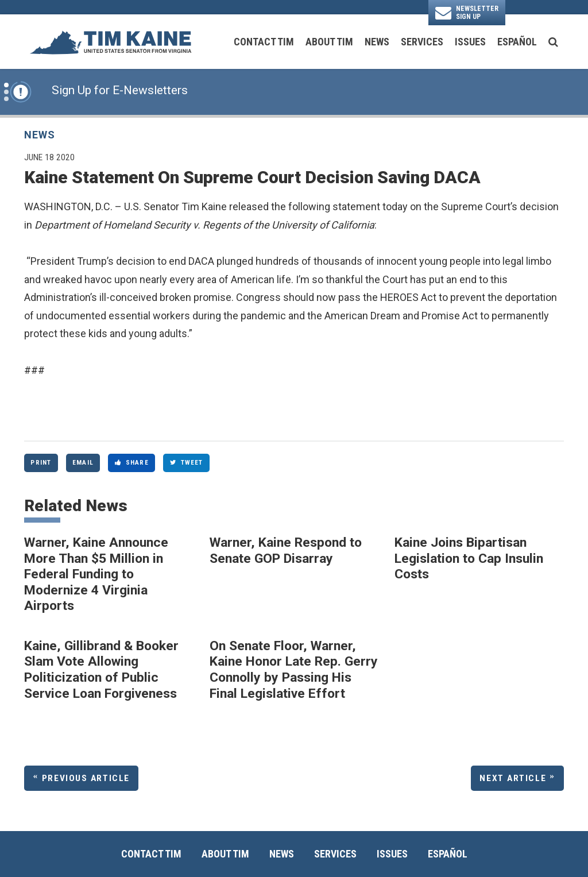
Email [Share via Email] (83, 462)
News (377, 42)
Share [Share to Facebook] (132, 462)
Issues (470, 42)
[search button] (553, 42)
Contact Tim (264, 42)
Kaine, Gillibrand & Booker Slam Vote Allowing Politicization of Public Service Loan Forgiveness (101, 670)
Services (422, 42)
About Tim (329, 42)
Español (517, 42)
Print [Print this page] (41, 462)
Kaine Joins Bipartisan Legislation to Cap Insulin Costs (469, 558)
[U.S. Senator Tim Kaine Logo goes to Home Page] (110, 42)
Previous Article (86, 778)
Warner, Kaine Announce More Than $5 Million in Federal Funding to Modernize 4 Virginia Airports (96, 574)
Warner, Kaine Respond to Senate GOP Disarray (286, 550)
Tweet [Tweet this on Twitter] (187, 462)
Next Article (513, 778)
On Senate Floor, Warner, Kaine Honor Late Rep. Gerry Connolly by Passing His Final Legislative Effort (294, 670)
